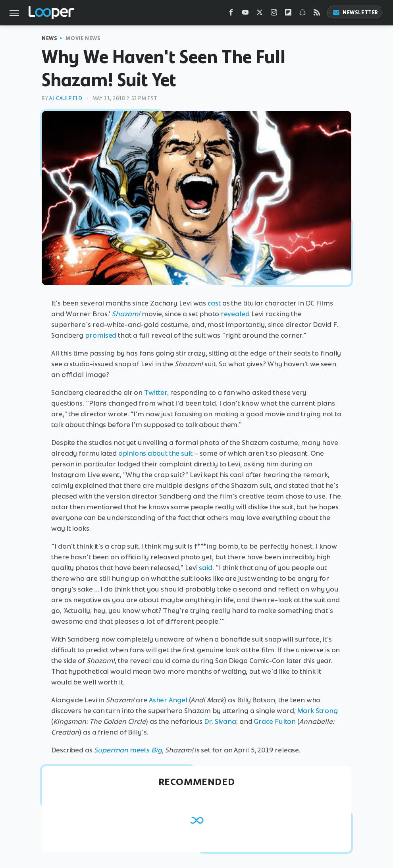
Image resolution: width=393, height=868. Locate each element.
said (206, 568)
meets (128, 750)
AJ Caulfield (66, 98)
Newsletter (355, 13)
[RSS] (317, 14)
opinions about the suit (155, 453)
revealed (235, 314)
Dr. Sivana (220, 721)
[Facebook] (231, 14)
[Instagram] (274, 14)
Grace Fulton (275, 721)
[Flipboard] (288, 14)
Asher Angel (168, 700)
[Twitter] (260, 14)
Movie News (83, 38)
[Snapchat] (302, 14)
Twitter (155, 392)
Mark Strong (318, 711)
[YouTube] (245, 14)
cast (214, 303)
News (49, 38)
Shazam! (126, 314)
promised (101, 335)
